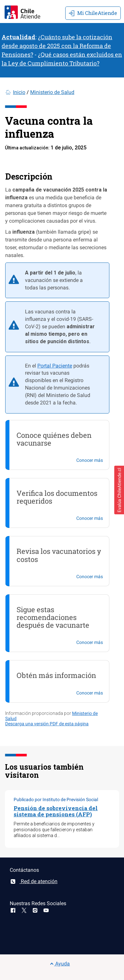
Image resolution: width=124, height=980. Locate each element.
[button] (119, 490)
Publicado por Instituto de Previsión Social (56, 799)
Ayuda (60, 964)
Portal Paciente (55, 366)
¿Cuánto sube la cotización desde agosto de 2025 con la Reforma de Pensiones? (57, 46)
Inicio (19, 92)
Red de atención (34, 881)
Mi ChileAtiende (93, 13)
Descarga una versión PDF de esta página (47, 724)
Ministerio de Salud (52, 92)
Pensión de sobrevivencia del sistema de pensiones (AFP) (56, 811)
